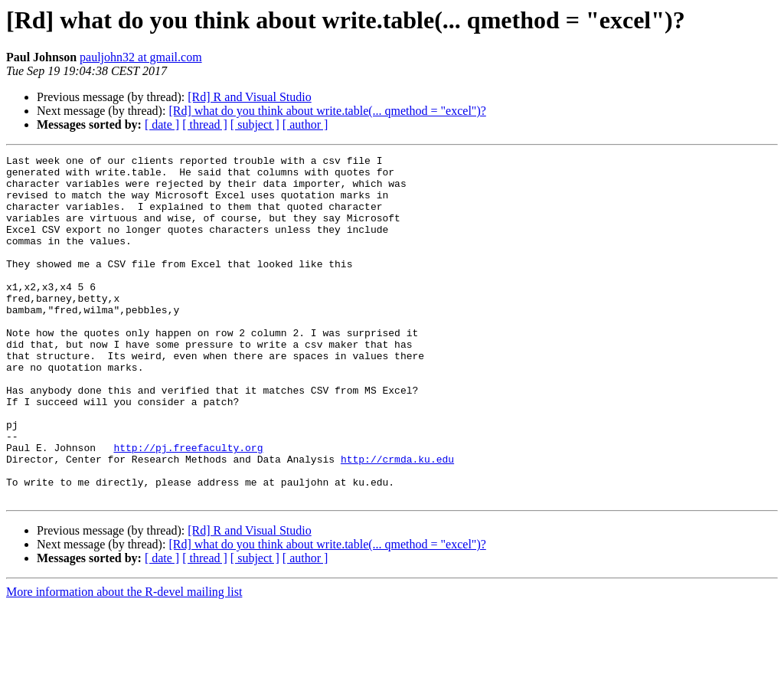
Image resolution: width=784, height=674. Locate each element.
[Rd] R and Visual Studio (249, 97)
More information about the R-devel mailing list (124, 661)
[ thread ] (205, 124)
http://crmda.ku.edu (397, 521)
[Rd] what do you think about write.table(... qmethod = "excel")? (327, 111)
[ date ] (162, 124)
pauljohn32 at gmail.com (141, 57)
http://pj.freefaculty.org (188, 507)
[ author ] (305, 124)
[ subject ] (255, 124)
